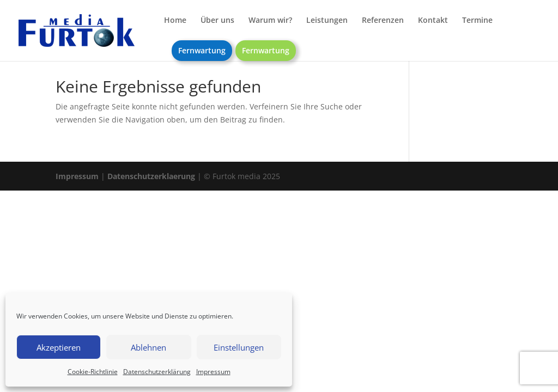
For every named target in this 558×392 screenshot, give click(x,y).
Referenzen (383, 21)
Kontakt (433, 21)
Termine (477, 21)
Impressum (213, 372)
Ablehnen (148, 347)
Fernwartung (202, 50)
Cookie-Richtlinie (93, 372)
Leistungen (327, 21)
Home (175, 21)
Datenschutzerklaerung (151, 176)
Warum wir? (270, 21)
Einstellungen (239, 347)
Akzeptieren (59, 347)
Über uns (217, 21)
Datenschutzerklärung (157, 372)
